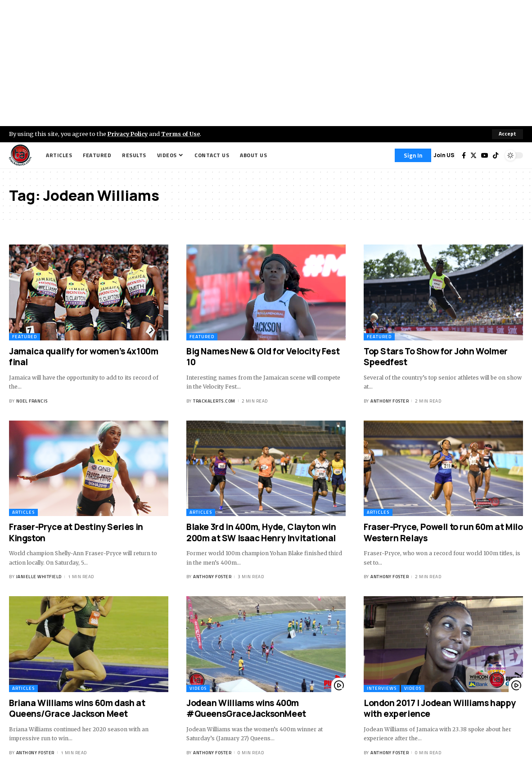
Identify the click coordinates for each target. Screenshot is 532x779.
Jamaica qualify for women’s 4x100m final (83, 357)
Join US (444, 155)
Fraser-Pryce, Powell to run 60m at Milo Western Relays (443, 532)
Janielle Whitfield (39, 577)
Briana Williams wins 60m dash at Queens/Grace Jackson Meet (77, 709)
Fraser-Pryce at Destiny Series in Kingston (76, 532)
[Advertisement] (266, 63)
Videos (198, 688)
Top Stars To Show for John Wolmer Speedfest (436, 357)
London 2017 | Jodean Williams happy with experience (440, 709)
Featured (25, 337)
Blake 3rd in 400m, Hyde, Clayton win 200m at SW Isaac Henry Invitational (261, 532)
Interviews (382, 688)
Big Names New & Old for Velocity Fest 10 (263, 357)
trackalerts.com (214, 401)
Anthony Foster (390, 401)
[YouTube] (485, 155)
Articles (23, 512)
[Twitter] (473, 155)
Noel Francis (32, 401)
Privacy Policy (129, 134)
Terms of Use (183, 134)
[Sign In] (413, 155)
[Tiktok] (496, 155)
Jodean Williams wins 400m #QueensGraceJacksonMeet (246, 709)
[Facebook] (464, 155)
